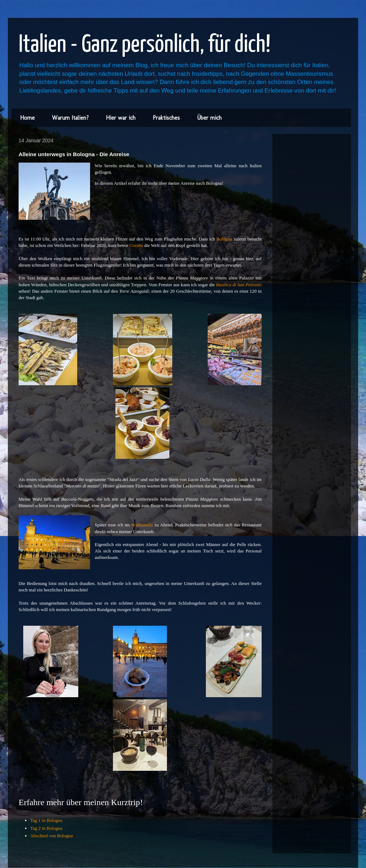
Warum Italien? (70, 118)
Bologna (224, 239)
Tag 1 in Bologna (46, 820)
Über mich (209, 118)
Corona (136, 245)
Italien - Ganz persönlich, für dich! (145, 45)
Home (27, 118)
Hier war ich (121, 118)
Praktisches (166, 118)
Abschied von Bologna (52, 836)
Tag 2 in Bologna (46, 828)
